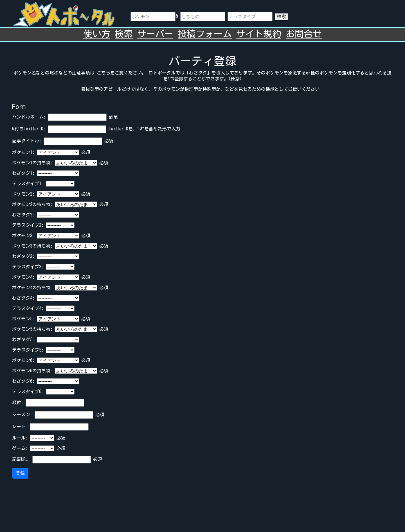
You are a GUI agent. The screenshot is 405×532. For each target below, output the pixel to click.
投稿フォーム (205, 34)
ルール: (20, 438)
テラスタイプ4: (28, 308)
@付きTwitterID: (29, 129)
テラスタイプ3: (28, 267)
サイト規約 (259, 34)
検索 (282, 16)
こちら (103, 73)
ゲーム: (20, 448)
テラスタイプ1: (28, 184)
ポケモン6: (23, 360)
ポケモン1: (23, 152)
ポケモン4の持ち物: (32, 287)
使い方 (97, 34)
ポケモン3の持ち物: (32, 246)
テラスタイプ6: (28, 391)
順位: (18, 402)
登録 (20, 473)
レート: (20, 427)
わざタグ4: (23, 298)
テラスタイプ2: (28, 225)
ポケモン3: (23, 236)
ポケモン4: (23, 277)
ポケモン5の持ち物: (32, 329)
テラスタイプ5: (28, 350)
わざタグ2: (23, 215)
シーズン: (22, 415)
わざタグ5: (23, 339)
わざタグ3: (23, 256)
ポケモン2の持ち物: (32, 204)
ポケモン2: (23, 194)
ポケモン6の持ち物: (32, 371)
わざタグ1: (23, 173)
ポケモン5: (23, 319)
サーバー (155, 34)
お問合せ (304, 34)
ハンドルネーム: (29, 117)
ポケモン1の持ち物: (32, 163)
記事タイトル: (27, 141)
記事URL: (21, 459)
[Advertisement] (202, 504)
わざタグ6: (23, 381)
